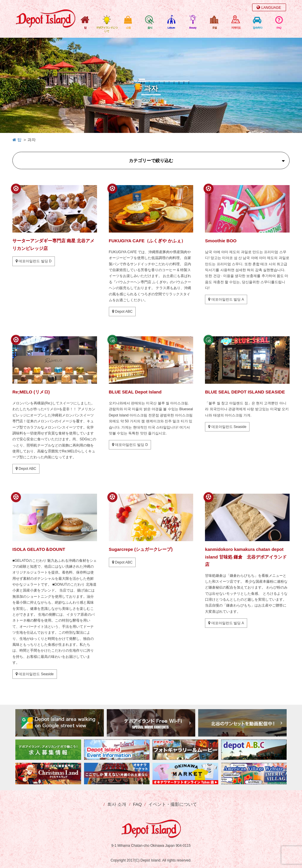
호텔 (214, 28)
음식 (150, 28)
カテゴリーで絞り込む (151, 160)
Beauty (193, 28)
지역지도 (236, 28)
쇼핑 (128, 28)
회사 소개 (117, 804)
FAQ (279, 28)
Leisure (171, 28)
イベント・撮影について (173, 804)
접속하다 (257, 28)
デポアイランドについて (107, 29)
